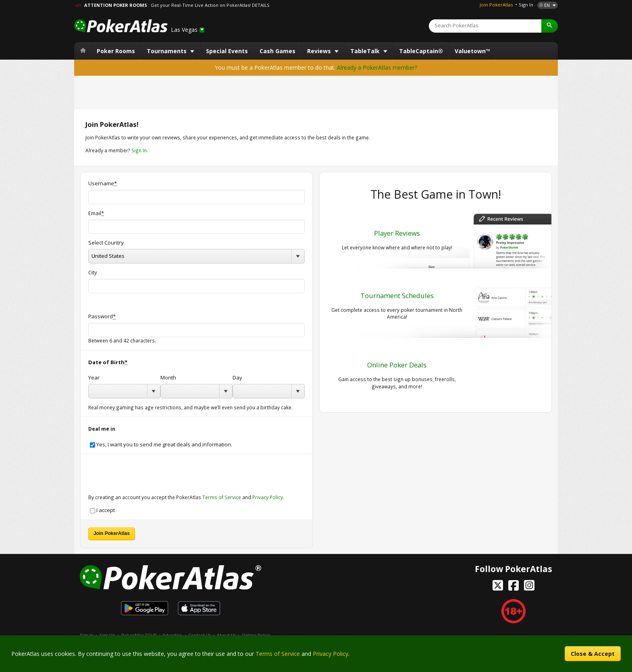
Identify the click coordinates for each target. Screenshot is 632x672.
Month (168, 378)
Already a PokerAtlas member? (377, 67)
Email (96, 213)
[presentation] (150, 470)
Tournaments (167, 51)
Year (94, 378)
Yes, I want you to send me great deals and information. (161, 445)
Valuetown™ (472, 51)
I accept (102, 510)
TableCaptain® (421, 51)
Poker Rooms (116, 51)
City (93, 273)
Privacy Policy (268, 497)
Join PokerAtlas (496, 5)
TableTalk (366, 51)
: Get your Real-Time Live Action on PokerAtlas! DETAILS (209, 5)
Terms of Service (222, 497)
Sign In (526, 5)
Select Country (106, 243)
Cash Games (278, 51)
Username (103, 184)
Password (102, 316)
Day (237, 378)
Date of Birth (108, 362)
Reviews (320, 51)
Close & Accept (593, 654)
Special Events (227, 51)
